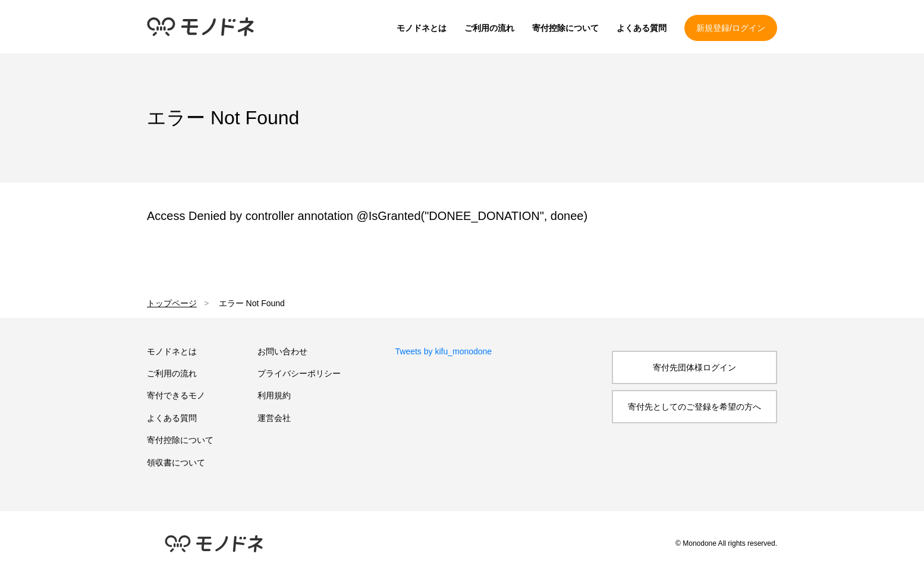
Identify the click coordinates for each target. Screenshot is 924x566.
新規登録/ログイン (731, 28)
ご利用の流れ (489, 28)
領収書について (176, 463)
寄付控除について (565, 28)
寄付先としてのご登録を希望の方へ (694, 407)
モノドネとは (422, 28)
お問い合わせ (282, 351)
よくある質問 (642, 28)
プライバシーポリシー (299, 373)
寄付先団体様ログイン (694, 367)
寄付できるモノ (176, 395)
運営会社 (274, 418)
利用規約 (274, 395)
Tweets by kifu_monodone (444, 351)
